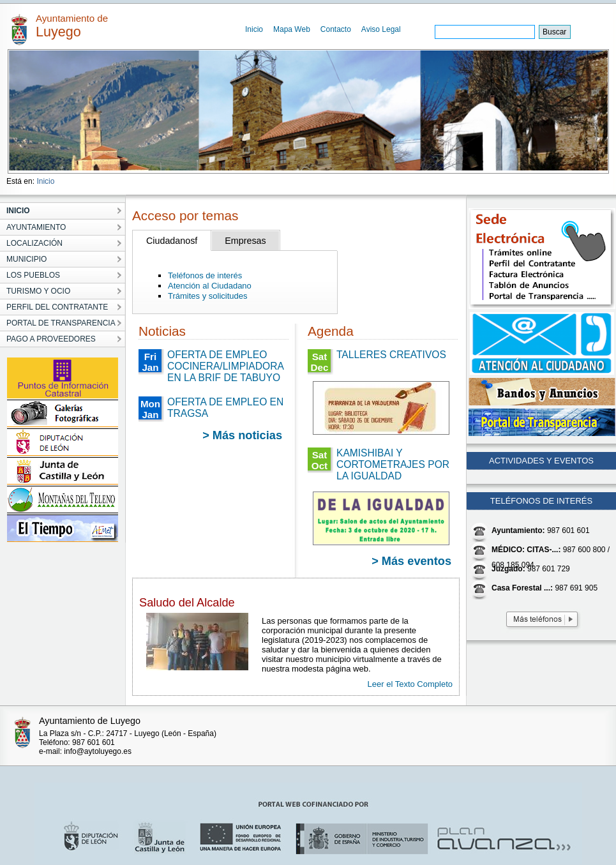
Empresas (245, 241)
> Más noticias (242, 435)
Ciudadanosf (172, 241)
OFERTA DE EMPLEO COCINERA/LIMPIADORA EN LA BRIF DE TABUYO (225, 366)
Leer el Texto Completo (410, 684)
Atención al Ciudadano (210, 286)
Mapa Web (292, 29)
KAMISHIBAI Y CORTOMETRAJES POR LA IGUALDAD (393, 464)
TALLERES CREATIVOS (391, 355)
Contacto (336, 29)
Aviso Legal (381, 29)
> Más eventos (411, 561)
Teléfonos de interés (205, 275)
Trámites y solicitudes (208, 296)
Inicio (254, 29)
